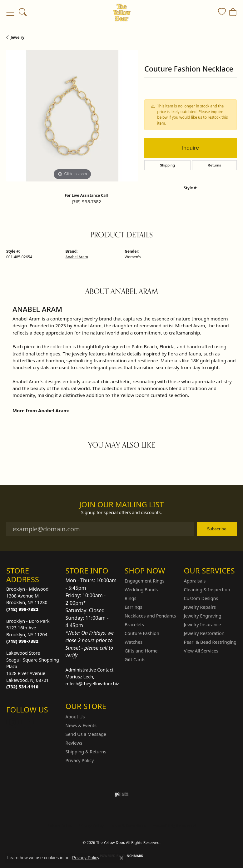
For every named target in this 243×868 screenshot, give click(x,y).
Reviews (74, 743)
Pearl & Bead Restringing (210, 642)
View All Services (201, 651)
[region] (72, 116)
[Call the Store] (22, 609)
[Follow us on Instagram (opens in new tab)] (12, 722)
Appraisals (195, 581)
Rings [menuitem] (130, 598)
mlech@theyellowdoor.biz (92, 684)
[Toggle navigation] (10, 12)
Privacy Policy (80, 760)
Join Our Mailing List (122, 505)
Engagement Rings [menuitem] (145, 581)
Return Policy (59, 826)
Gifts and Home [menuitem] (141, 651)
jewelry (17, 37)
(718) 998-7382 (86, 202)
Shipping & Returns (86, 752)
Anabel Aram (77, 257)
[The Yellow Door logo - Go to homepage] (122, 12)
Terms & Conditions (128, 826)
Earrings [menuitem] (133, 607)
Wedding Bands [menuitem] (141, 590)
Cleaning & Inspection (207, 590)
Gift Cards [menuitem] (135, 660)
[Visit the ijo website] (122, 794)
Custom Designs (201, 598)
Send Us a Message (86, 734)
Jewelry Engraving (203, 616)
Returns (214, 165)
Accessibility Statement (174, 826)
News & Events (81, 725)
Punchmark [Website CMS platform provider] (133, 856)
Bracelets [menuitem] (134, 625)
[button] (23, 12)
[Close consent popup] (121, 858)
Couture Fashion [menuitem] (142, 633)
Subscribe (217, 529)
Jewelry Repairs (200, 607)
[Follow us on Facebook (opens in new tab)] (27, 722)
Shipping (167, 165)
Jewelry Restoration (204, 633)
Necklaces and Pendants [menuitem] (150, 616)
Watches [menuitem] (134, 642)
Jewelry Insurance (203, 625)
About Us (75, 717)
